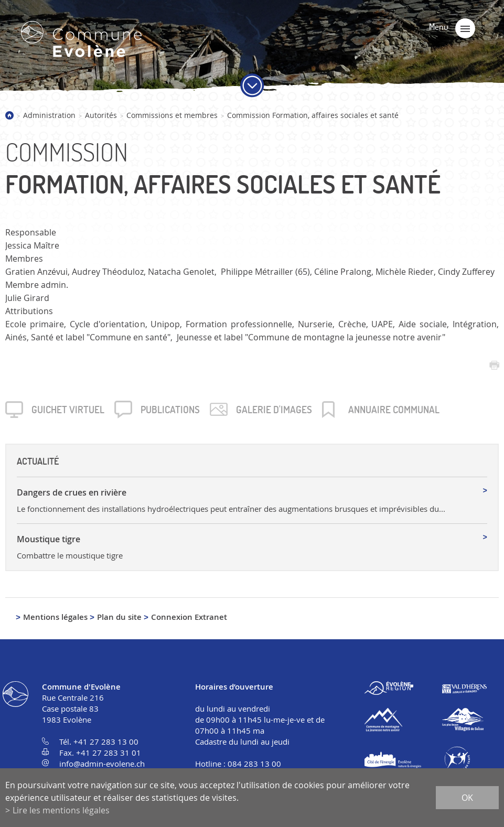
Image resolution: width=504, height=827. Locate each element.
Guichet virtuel (68, 410)
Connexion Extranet (189, 617)
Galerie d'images (274, 410)
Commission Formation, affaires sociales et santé (313, 115)
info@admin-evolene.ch (102, 764)
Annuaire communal (394, 410)
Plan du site (119, 617)
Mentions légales (55, 617)
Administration (49, 115)
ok (467, 798)
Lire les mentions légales (61, 810)
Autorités (101, 115)
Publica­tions (170, 410)
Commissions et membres (172, 115)
